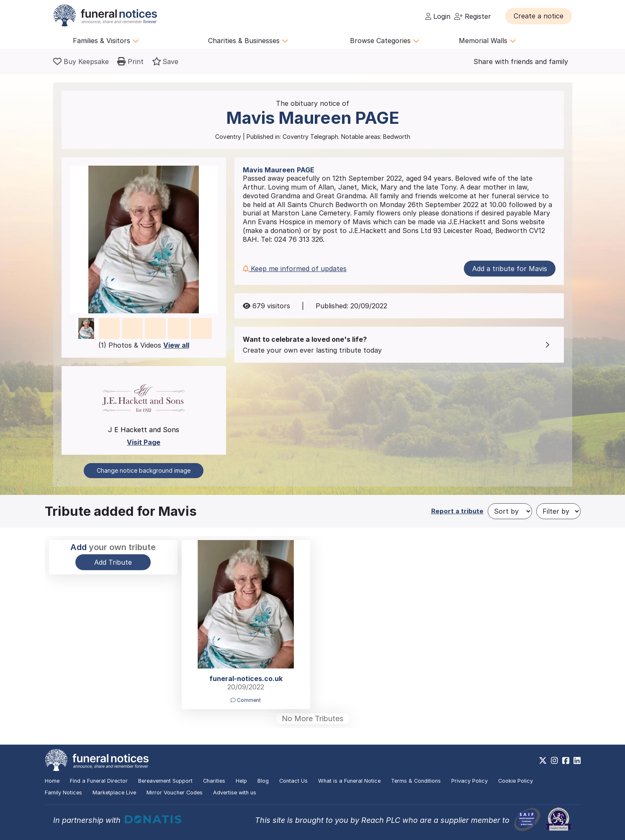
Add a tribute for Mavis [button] (510, 269)
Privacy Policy (469, 781)
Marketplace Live (114, 793)
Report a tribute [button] (457, 511)
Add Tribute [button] (113, 562)
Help (241, 781)
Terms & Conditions (416, 781)
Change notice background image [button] (144, 470)
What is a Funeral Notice (349, 781)
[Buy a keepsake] (81, 61)
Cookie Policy (516, 781)
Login (438, 16)
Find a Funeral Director (99, 781)
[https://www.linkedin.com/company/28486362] (577, 761)
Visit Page (144, 442)
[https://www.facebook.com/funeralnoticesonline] (566, 761)
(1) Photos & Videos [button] (144, 345)
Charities (214, 781)
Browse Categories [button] (385, 41)
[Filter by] (558, 511)
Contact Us (293, 781)
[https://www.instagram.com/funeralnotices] (554, 761)
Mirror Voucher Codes (175, 793)
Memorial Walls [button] (487, 41)
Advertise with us (235, 793)
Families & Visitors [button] (106, 41)
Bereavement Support (165, 781)
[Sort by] (510, 511)
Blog (263, 781)
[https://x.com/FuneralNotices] (543, 761)
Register (473, 16)
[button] (539, 16)
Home (52, 781)
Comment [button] (246, 700)
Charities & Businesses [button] (248, 41)
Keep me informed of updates (295, 269)
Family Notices (63, 793)
